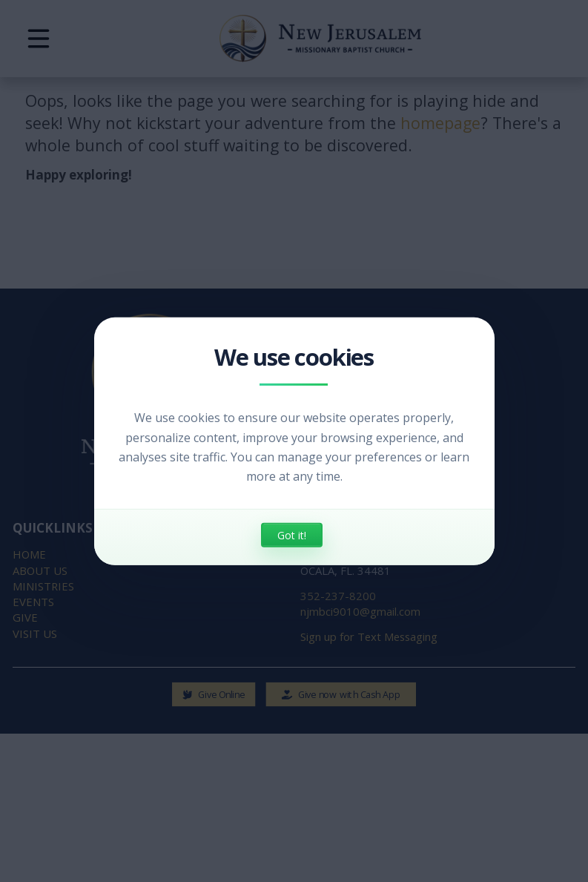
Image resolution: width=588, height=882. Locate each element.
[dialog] (294, 441)
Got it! (292, 535)
